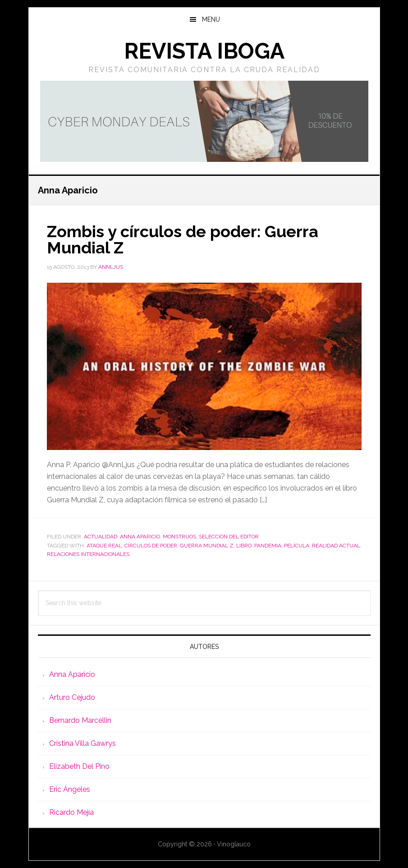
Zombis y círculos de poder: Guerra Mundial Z (183, 239)
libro (244, 546)
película (297, 546)
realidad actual (336, 546)
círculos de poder (151, 546)
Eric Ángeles (70, 789)
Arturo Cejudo (72, 697)
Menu (211, 19)
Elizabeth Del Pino (79, 766)
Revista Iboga (204, 51)
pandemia (268, 546)
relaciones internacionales (88, 554)
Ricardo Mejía (71, 812)
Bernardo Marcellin (80, 720)
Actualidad (101, 537)
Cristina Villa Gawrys (83, 743)
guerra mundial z (207, 546)
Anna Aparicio (140, 537)
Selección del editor (229, 537)
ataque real (104, 546)
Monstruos (179, 537)
